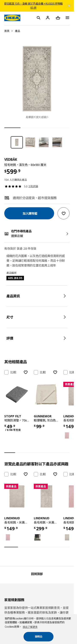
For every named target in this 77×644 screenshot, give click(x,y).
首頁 (7, 31)
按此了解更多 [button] (30, 627)
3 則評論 (33, 186)
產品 (17, 31)
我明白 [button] (39, 637)
